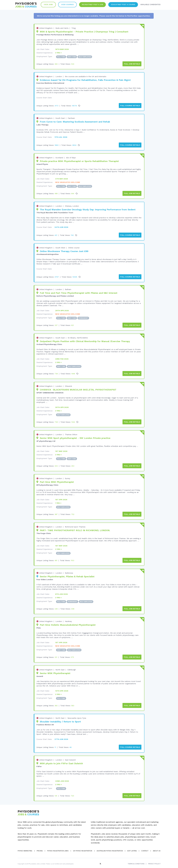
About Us (157, 846)
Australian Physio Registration (109, 846)
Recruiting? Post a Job (91, 5)
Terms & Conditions (136, 859)
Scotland (59, 157)
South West (60, 246)
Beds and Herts (62, 28)
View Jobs (46, 5)
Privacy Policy (154, 859)
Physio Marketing (25, 846)
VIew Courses (65, 5)
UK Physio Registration (82, 846)
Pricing (40, 846)
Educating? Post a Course (122, 5)
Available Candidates (150, 5)
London (59, 76)
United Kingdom (46, 28)
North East (60, 666)
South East (60, 118)
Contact (145, 846)
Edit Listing (132, 846)
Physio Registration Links (58, 846)
